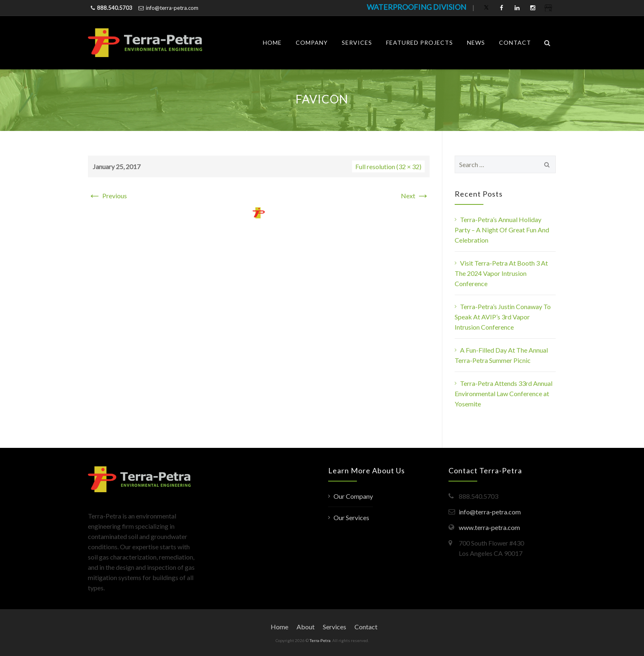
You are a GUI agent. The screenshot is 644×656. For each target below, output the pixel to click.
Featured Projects (420, 42)
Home (272, 42)
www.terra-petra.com (489, 527)
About (306, 627)
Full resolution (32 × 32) (388, 166)
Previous (107, 196)
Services (357, 42)
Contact (515, 42)
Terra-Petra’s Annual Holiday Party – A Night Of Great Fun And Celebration (502, 230)
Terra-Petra (320, 640)
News (476, 42)
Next (415, 196)
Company (312, 42)
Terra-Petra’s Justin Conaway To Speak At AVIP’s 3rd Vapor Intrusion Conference (503, 317)
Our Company (353, 496)
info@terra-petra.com (172, 8)
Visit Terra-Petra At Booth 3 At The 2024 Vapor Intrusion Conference (501, 273)
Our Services (351, 517)
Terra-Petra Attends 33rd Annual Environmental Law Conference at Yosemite (504, 393)
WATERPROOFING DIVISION (416, 7)
